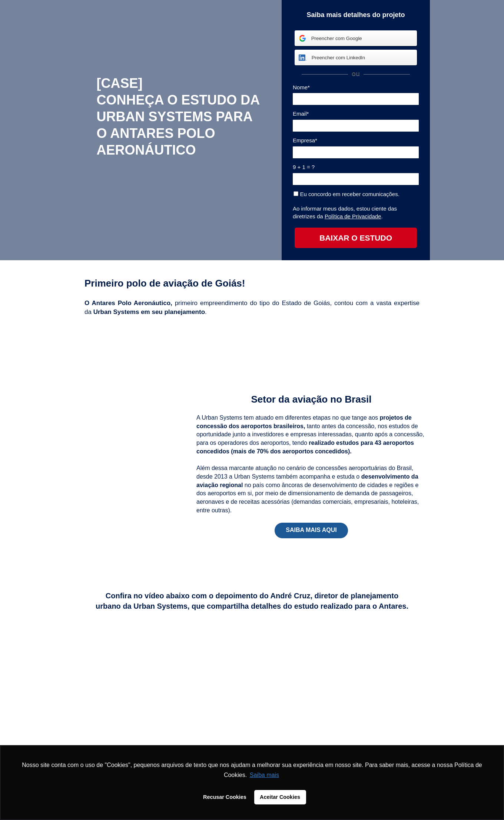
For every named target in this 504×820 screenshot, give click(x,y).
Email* (301, 114)
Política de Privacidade (353, 216)
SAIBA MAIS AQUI (311, 530)
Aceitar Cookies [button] (280, 797)
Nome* (301, 87)
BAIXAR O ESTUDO (356, 238)
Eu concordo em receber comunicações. (346, 194)
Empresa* (305, 140)
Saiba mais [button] (264, 775)
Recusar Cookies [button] (225, 797)
